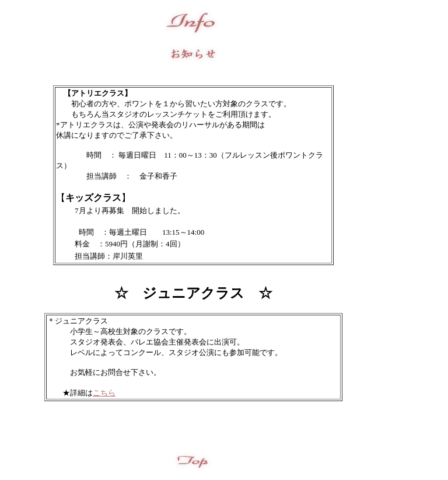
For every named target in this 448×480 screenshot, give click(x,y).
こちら (104, 393)
